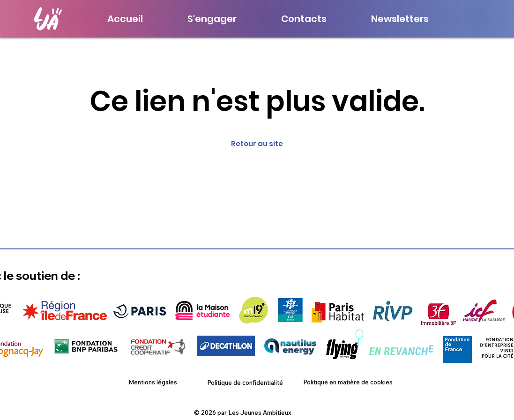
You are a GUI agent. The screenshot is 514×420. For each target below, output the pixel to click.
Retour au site (257, 144)
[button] (400, 19)
